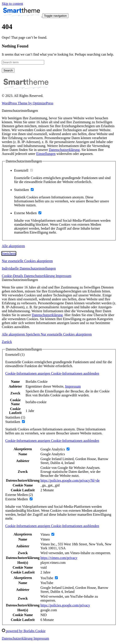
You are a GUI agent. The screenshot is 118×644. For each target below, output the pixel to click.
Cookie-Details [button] (13, 276)
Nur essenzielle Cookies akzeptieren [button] (27, 261)
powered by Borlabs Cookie (24, 631)
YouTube (47, 583)
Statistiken (24, 190)
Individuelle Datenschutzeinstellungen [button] (29, 268)
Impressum (73, 386)
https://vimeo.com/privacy (59, 558)
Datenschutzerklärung (64, 150)
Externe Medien (28, 213)
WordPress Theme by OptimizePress (27, 103)
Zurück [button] (7, 342)
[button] (52, 373)
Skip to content (12, 4)
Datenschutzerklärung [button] (40, 276)
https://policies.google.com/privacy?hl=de (70, 480)
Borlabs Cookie (37, 382)
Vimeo (45, 539)
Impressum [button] (63, 276)
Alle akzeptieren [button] (13, 246)
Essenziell (24, 170)
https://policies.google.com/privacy (65, 605)
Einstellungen (46, 154)
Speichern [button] (9, 253)
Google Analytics (53, 454)
